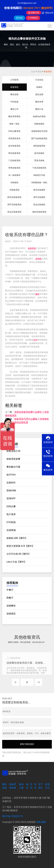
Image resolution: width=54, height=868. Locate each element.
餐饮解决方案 (13, 467)
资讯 (39, 72)
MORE (27, 682)
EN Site (19, 18)
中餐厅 (10, 590)
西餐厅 (10, 598)
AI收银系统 (14, 190)
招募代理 (34, 13)
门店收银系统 (14, 160)
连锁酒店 (11, 614)
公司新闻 (14, 80)
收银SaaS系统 (39, 116)
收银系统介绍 (13, 451)
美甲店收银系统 (14, 205)
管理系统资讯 (14, 138)
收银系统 (48, 72)
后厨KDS (11, 483)
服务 (37, 294)
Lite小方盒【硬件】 (16, 562)
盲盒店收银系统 (14, 212)
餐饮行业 (39, 109)
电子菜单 (11, 514)
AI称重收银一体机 (39, 182)
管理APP (11, 498)
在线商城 (11, 530)
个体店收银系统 (39, 168)
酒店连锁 (39, 94)
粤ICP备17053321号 (13, 816)
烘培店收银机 (39, 190)
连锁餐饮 (11, 606)
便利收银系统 (39, 146)
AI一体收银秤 (14, 175)
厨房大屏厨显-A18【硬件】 (20, 546)
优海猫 (38, 259)
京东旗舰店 (33, 18)
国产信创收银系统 (39, 138)
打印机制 (11, 522)
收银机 (39, 87)
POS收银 (14, 102)
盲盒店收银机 (39, 205)
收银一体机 (14, 124)
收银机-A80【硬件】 (17, 538)
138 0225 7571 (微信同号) (38, 8)
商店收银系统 (14, 153)
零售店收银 (39, 160)
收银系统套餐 (13, 459)
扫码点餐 (11, 506)
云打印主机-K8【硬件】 (19, 554)
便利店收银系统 (39, 212)
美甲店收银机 (39, 197)
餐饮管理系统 (14, 116)
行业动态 (39, 80)
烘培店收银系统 (14, 197)
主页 (33, 72)
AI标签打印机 (39, 175)
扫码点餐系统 (14, 131)
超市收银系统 (14, 146)
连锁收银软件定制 (39, 131)
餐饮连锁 (14, 94)
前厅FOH (11, 475)
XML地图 (41, 822)
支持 (35, 340)
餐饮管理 (39, 102)
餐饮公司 (14, 109)
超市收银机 (39, 153)
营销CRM (11, 491)
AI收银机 (14, 182)
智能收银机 (39, 124)
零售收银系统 (14, 168)
